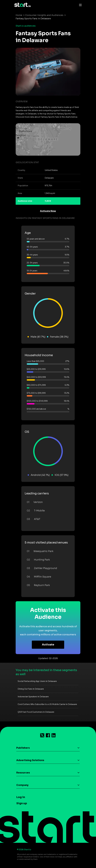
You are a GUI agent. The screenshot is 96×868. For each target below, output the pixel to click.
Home (19, 15)
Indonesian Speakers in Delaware (33, 697)
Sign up (22, 803)
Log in (21, 797)
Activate (48, 645)
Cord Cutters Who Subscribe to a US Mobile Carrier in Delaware (47, 704)
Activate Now (48, 211)
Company (22, 785)
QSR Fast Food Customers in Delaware (36, 712)
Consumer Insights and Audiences (44, 15)
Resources (23, 773)
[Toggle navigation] (80, 5)
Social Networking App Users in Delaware (37, 681)
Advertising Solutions (30, 760)
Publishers (23, 748)
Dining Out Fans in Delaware (31, 689)
